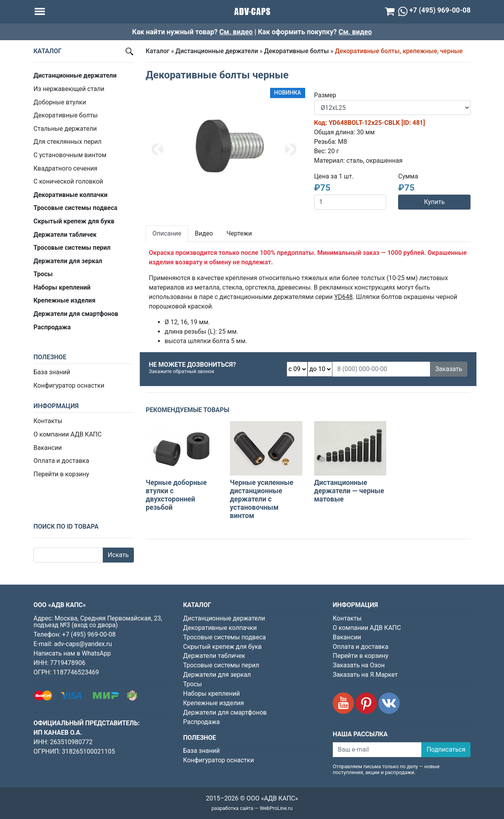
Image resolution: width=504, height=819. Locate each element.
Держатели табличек (214, 656)
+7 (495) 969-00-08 (89, 634)
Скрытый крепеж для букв (222, 647)
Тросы (193, 684)
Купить (434, 202)
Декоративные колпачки (220, 628)
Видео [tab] (204, 233)
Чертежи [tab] (239, 233)
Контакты (48, 421)
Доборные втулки (60, 102)
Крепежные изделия (213, 703)
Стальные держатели (65, 129)
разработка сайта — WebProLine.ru (252, 808)
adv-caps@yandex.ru (83, 644)
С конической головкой (68, 181)
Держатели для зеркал (217, 675)
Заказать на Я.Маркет (365, 675)
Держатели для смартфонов (225, 712)
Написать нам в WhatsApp (72, 653)
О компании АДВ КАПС (68, 434)
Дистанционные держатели (217, 51)
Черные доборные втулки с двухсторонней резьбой (176, 495)
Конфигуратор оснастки (69, 385)
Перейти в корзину (61, 474)
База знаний (52, 372)
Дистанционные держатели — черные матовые (349, 491)
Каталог (157, 51)
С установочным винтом (70, 155)
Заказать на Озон (359, 665)
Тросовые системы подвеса (224, 637)
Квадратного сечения (65, 168)
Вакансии (48, 448)
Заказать (449, 369)
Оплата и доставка (61, 461)
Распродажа (201, 722)
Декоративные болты (66, 115)
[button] (157, 149)
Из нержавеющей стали (69, 89)
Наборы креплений (211, 694)
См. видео (236, 32)
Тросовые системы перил (221, 665)
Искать (118, 555)
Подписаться (446, 749)
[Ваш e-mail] (377, 750)
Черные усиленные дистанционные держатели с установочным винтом (262, 499)
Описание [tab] (167, 233)
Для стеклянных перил (68, 142)
